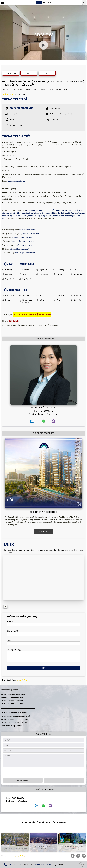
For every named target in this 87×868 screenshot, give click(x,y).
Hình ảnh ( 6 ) (11, 73)
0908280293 (18, 798)
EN (44, 3)
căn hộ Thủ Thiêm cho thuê (37, 210)
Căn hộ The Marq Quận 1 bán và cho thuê (48, 848)
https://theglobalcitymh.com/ (25, 253)
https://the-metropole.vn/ (23, 245)
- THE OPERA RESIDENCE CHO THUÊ (14, 719)
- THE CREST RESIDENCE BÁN (12, 698)
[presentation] (20, 773)
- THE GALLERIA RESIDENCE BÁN (13, 694)
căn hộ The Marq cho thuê (17, 216)
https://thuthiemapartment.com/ (23, 241)
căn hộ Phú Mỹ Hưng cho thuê (40, 216)
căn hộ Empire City (56, 210)
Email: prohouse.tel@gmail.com (43, 414)
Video (29, 73)
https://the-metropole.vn (41, 865)
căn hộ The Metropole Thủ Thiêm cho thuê (47, 213)
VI (39, 3)
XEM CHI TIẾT (44, 532)
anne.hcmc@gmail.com (16, 181)
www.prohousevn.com (31, 233)
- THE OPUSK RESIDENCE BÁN (12, 701)
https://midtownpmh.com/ (19, 249)
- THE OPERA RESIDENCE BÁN (12, 704)
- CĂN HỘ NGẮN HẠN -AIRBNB (12, 726)
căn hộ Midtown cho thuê (20, 213)
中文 (50, 3)
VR (47, 73)
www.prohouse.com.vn (28, 230)
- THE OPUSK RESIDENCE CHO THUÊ (14, 723)
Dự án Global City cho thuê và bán (19, 849)
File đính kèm (23, 780)
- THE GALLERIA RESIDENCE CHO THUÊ (16, 716)
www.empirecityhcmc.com (22, 237)
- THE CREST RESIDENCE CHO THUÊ (14, 713)
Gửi (44, 668)
